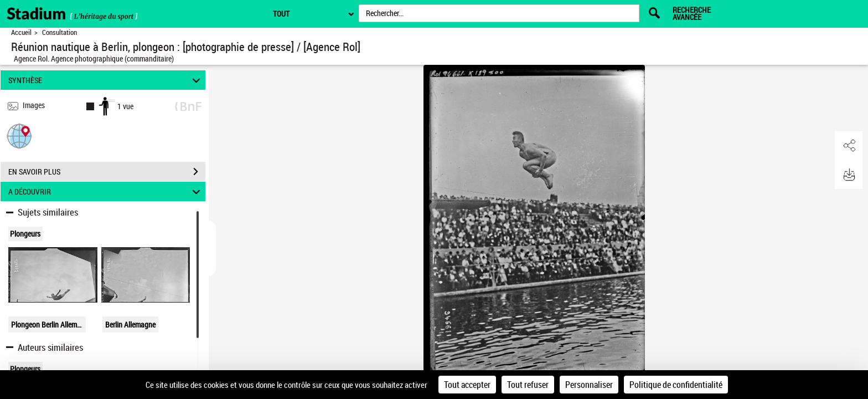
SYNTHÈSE (106, 80)
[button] (19, 135)
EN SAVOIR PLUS (107, 172)
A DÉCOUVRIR (106, 191)
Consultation (60, 32)
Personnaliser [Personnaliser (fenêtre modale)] (589, 385)
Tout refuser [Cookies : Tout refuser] (528, 385)
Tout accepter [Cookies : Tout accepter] (467, 385)
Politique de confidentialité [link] (676, 385)
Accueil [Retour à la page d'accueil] (21, 32)
